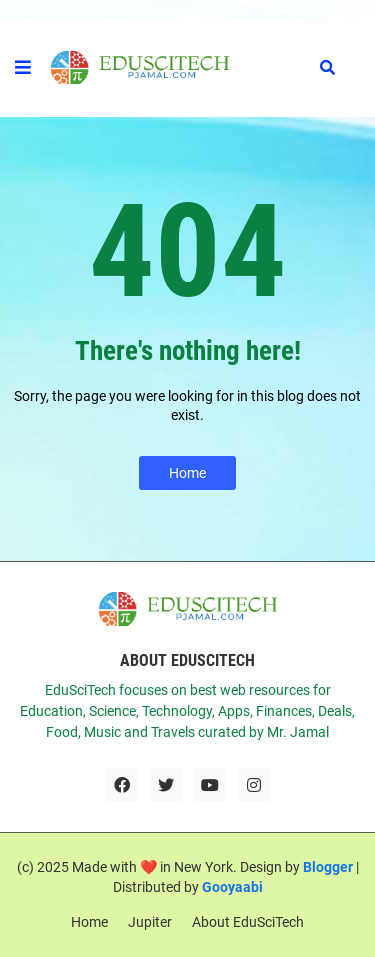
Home (187, 473)
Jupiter (150, 922)
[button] (23, 68)
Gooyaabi (232, 887)
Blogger (328, 867)
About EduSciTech (248, 922)
